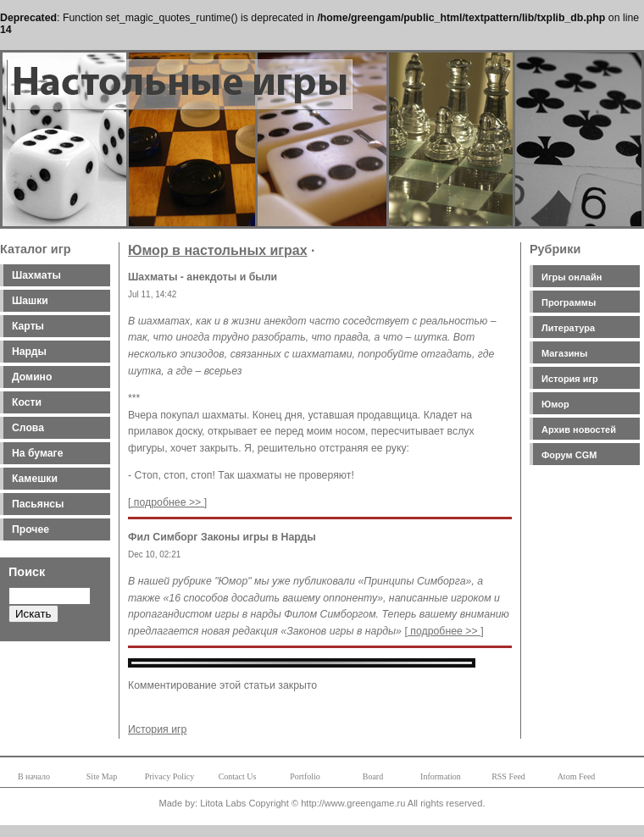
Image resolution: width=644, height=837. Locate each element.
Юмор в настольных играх (218, 250)
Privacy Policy (170, 776)
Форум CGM (569, 455)
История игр (570, 379)
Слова (28, 428)
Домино (32, 377)
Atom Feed (577, 776)
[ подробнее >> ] (167, 502)
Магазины (564, 353)
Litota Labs (223, 803)
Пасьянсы (38, 504)
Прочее (31, 529)
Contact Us (238, 776)
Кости (27, 402)
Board (373, 776)
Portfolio (305, 776)
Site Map (102, 776)
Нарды (29, 352)
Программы (569, 302)
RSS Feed (508, 776)
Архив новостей (579, 430)
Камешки (35, 479)
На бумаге (37, 453)
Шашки (30, 301)
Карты (28, 326)
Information (441, 776)
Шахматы (36, 275)
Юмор (555, 404)
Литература (568, 328)
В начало (34, 776)
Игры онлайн (572, 277)
